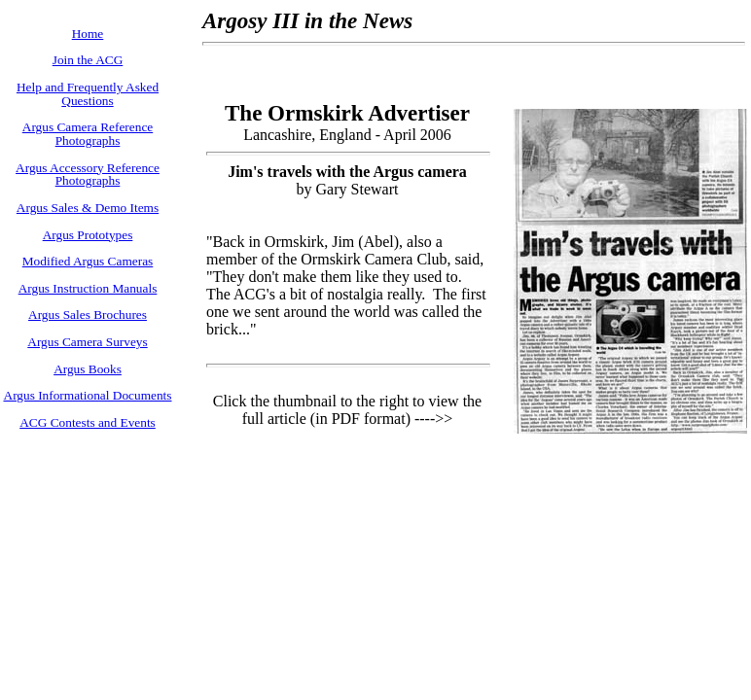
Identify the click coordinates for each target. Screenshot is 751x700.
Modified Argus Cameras (88, 261)
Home (88, 34)
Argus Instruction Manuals (88, 288)
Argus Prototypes (88, 235)
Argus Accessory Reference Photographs (88, 175)
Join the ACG (88, 60)
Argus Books (88, 369)
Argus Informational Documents (88, 395)
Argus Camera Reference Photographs (88, 134)
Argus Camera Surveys (87, 342)
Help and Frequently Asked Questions (88, 94)
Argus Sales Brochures (88, 315)
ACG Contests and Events (88, 422)
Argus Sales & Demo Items (88, 208)
